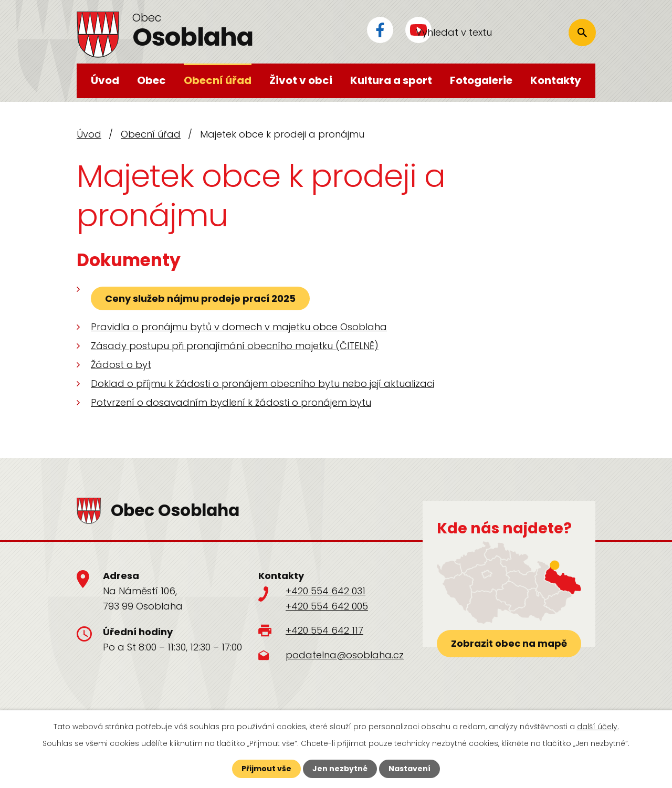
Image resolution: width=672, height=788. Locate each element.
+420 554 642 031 (325, 591)
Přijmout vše (266, 769)
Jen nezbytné (340, 769)
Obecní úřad (218, 80)
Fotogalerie (481, 80)
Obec (151, 80)
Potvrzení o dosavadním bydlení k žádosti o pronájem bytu (231, 402)
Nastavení (409, 769)
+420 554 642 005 (327, 606)
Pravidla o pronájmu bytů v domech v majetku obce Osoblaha (239, 327)
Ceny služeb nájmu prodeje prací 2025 (200, 298)
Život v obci (301, 80)
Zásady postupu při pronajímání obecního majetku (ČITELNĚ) (235, 346)
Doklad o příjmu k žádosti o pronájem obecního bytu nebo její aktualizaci (262, 384)
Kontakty (556, 80)
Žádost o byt (121, 365)
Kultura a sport (391, 80)
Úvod (105, 80)
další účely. (598, 727)
